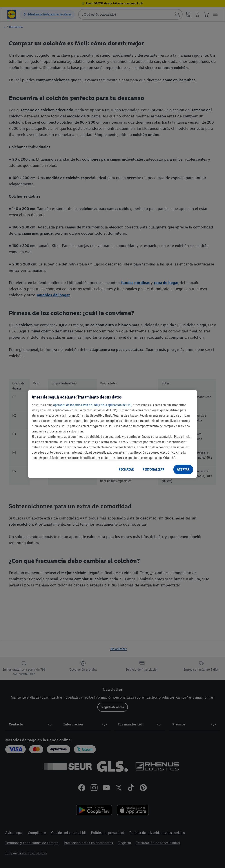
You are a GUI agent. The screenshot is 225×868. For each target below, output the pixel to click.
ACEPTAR (183, 469)
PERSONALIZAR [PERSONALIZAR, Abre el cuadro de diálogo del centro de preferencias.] (153, 469)
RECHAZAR (126, 469)
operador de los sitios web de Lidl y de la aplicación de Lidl (92, 405)
